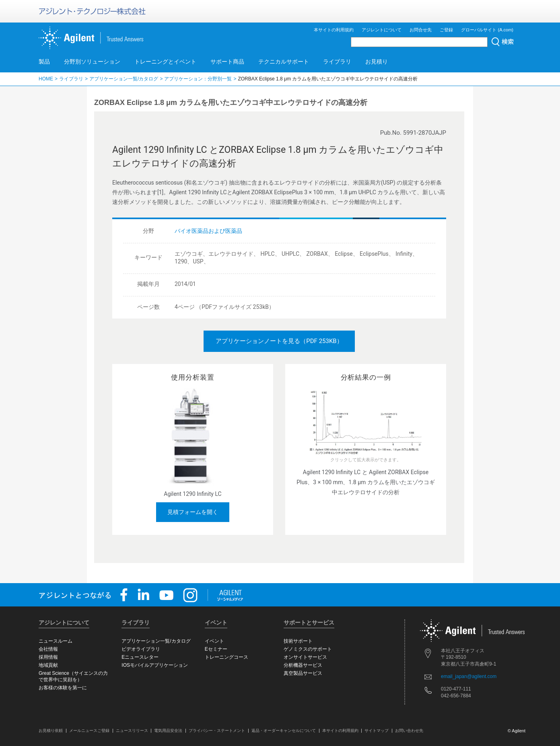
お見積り (377, 62)
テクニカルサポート (284, 62)
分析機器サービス (303, 665)
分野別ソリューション (92, 62)
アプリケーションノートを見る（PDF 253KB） (279, 341)
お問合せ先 (421, 30)
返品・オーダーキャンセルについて (284, 731)
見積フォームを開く (193, 512)
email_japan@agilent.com (469, 676)
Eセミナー (216, 649)
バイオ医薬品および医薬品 (208, 231)
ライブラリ (337, 62)
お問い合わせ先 (409, 731)
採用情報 (48, 657)
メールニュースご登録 (89, 731)
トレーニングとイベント (165, 62)
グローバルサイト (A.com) (487, 30)
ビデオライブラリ (141, 649)
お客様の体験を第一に (63, 688)
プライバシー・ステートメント (217, 731)
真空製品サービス (303, 673)
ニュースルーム (56, 641)
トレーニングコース (226, 657)
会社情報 (48, 649)
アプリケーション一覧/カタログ (124, 79)
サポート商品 (227, 62)
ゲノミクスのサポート (308, 649)
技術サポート (298, 641)
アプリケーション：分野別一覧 (198, 79)
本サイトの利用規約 (334, 30)
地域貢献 (48, 665)
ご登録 (446, 30)
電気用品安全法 (168, 731)
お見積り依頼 (51, 731)
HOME (46, 79)
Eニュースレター (140, 657)
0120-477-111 (456, 689)
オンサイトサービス (305, 657)
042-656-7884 (456, 696)
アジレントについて (382, 30)
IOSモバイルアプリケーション (155, 665)
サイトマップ (377, 731)
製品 (44, 62)
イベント (214, 641)
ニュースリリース (132, 731)
